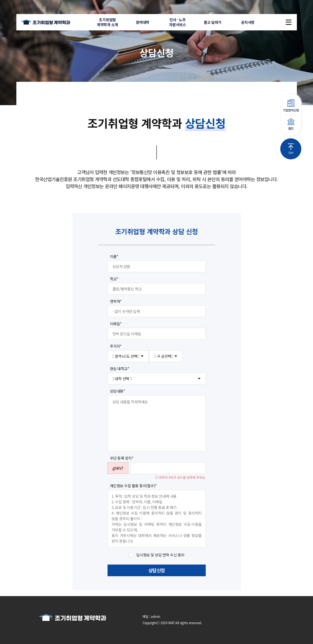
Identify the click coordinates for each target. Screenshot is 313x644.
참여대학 (143, 22)
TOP (291, 149)
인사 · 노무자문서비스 (178, 22)
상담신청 (157, 570)
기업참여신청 (291, 106)
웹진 (291, 124)
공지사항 (248, 22)
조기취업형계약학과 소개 (107, 22)
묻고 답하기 (213, 22)
